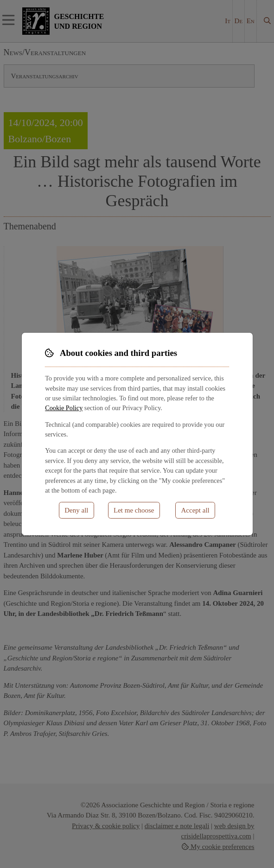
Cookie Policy (64, 408)
